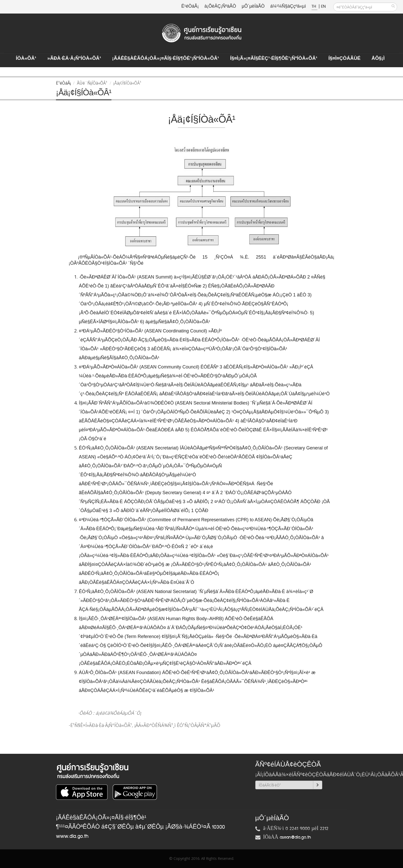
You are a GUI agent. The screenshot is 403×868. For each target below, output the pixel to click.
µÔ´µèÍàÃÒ (253, 7)
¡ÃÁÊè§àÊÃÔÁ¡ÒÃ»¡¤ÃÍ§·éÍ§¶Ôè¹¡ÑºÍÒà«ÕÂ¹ (166, 59)
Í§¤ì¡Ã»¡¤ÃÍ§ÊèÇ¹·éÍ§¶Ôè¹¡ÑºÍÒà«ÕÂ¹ (274, 59)
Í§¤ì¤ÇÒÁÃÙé (344, 59)
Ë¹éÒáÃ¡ (190, 7)
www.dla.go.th (72, 836)
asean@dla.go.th (295, 837)
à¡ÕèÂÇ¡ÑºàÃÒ (220, 7)
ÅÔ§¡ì (378, 59)
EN (323, 7)
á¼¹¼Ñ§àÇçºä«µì (288, 7)
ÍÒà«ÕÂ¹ (26, 59)
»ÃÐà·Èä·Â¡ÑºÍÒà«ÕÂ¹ (74, 59)
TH (314, 7)
